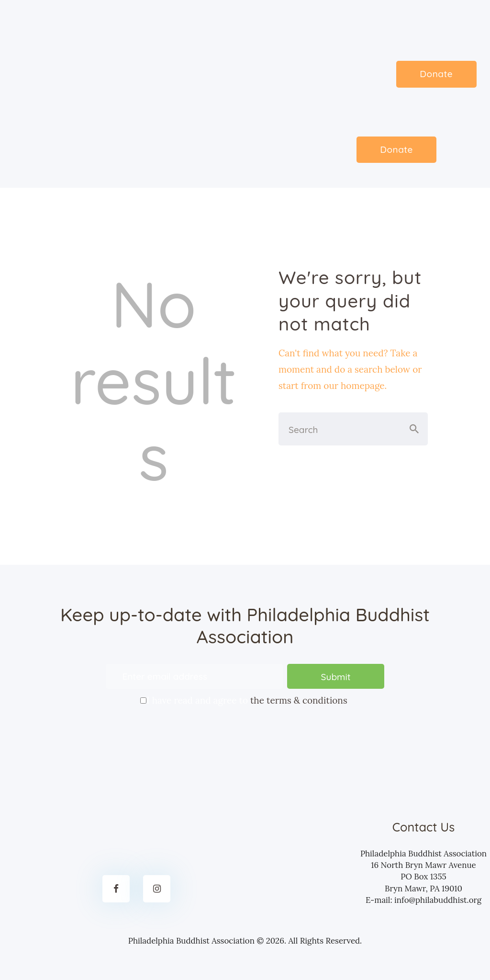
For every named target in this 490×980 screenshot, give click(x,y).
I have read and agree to (245, 700)
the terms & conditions (299, 701)
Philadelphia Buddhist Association (191, 941)
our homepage (354, 386)
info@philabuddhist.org (438, 900)
